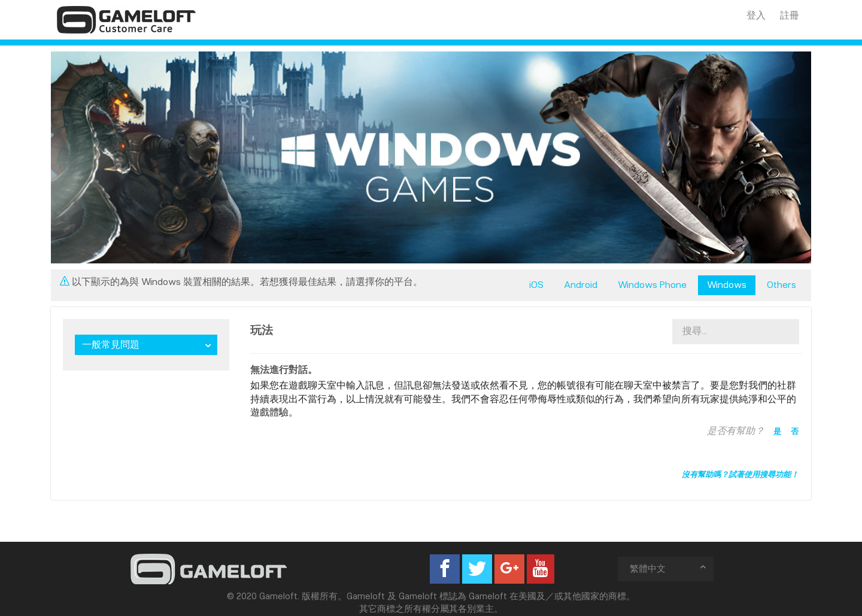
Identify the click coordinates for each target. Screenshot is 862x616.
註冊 (790, 15)
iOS (536, 285)
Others (781, 285)
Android (581, 285)
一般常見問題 (111, 345)
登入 (756, 15)
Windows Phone (652, 285)
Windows (727, 285)
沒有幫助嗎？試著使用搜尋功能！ (740, 474)
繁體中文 (669, 568)
